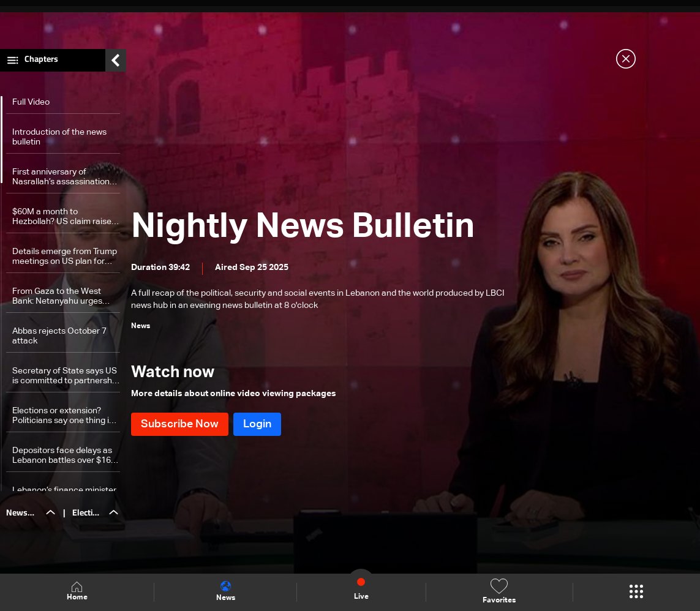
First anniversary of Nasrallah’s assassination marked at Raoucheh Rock (63, 180)
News (226, 591)
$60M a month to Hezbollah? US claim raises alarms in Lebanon (64, 220)
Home (77, 592)
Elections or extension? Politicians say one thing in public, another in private (63, 419)
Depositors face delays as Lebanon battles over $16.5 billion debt (65, 459)
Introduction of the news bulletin (59, 140)
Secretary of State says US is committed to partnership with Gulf (66, 379)
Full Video (31, 105)
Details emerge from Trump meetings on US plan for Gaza (65, 260)
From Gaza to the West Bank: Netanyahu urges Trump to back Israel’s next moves (63, 300)
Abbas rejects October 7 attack (59, 339)
